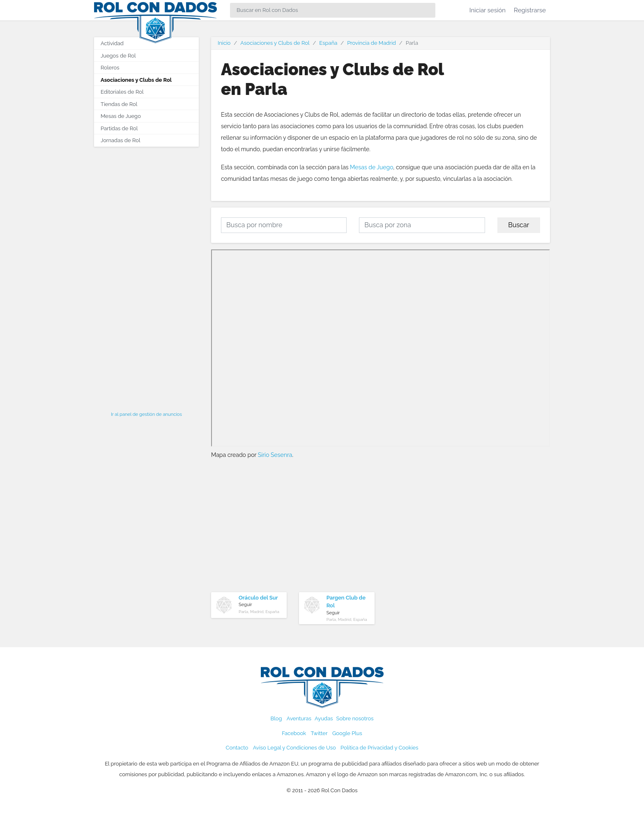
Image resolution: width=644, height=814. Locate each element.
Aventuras (299, 718)
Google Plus (347, 733)
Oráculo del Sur (258, 598)
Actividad (112, 43)
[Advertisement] (146, 277)
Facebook (294, 733)
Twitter (319, 733)
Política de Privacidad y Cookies (379, 748)
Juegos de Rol (118, 56)
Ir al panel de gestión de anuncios (146, 414)
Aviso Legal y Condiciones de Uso (294, 748)
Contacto (237, 748)
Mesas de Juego (371, 167)
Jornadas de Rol (120, 140)
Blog (276, 718)
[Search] (333, 10)
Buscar (519, 225)
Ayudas (324, 718)
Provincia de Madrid (371, 43)
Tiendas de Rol (119, 104)
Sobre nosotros (355, 718)
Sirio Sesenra (275, 455)
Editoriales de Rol (122, 92)
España (328, 43)
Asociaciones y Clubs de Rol (136, 80)
